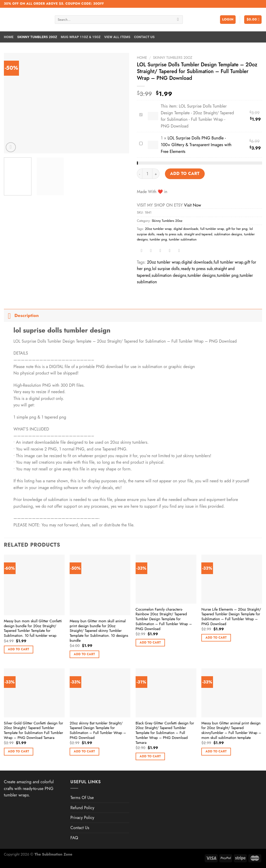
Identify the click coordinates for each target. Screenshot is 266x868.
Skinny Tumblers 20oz (37, 37)
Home (9, 37)
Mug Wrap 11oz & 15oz (81, 37)
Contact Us (144, 37)
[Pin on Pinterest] (170, 251)
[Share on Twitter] (151, 251)
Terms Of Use (82, 798)
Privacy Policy (82, 818)
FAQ (74, 838)
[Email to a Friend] (160, 251)
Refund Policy (82, 808)
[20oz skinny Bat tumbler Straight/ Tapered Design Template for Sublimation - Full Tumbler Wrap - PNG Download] (100, 693)
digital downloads (186, 229)
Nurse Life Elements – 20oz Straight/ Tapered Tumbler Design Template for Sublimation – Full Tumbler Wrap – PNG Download (231, 617)
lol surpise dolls (166, 269)
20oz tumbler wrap (158, 229)
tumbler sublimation (183, 239)
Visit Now (192, 205)
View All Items (117, 37)
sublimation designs (228, 234)
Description (21, 315)
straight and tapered (198, 234)
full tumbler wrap (212, 229)
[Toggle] (9, 315)
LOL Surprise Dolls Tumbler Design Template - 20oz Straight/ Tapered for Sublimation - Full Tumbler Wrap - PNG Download (138, 112)
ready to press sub (169, 234)
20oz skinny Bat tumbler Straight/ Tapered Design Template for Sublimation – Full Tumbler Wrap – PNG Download (98, 731)
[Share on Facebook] (142, 251)
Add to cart (185, 174)
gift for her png (237, 229)
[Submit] (178, 20)
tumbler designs (202, 275)
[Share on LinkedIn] (179, 251)
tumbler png (158, 239)
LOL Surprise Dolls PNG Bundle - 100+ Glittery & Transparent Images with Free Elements (138, 141)
